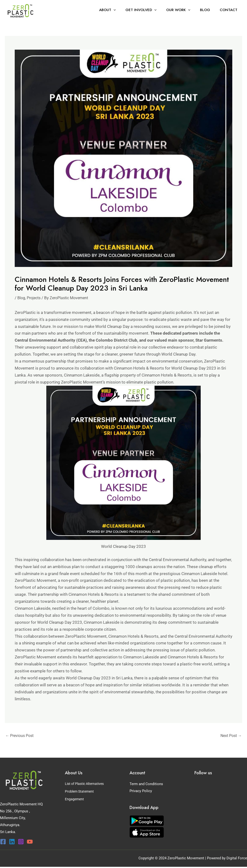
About (118, 10)
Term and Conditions (146, 784)
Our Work (184, 10)
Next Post (230, 736)
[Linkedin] (12, 842)
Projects (35, 298)
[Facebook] (3, 842)
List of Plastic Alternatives (86, 784)
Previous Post (21, 736)
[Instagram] (21, 842)
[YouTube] (30, 842)
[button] (124, 10)
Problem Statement (80, 791)
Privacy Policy (141, 791)
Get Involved (149, 10)
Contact (230, 10)
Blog (209, 10)
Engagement (75, 798)
